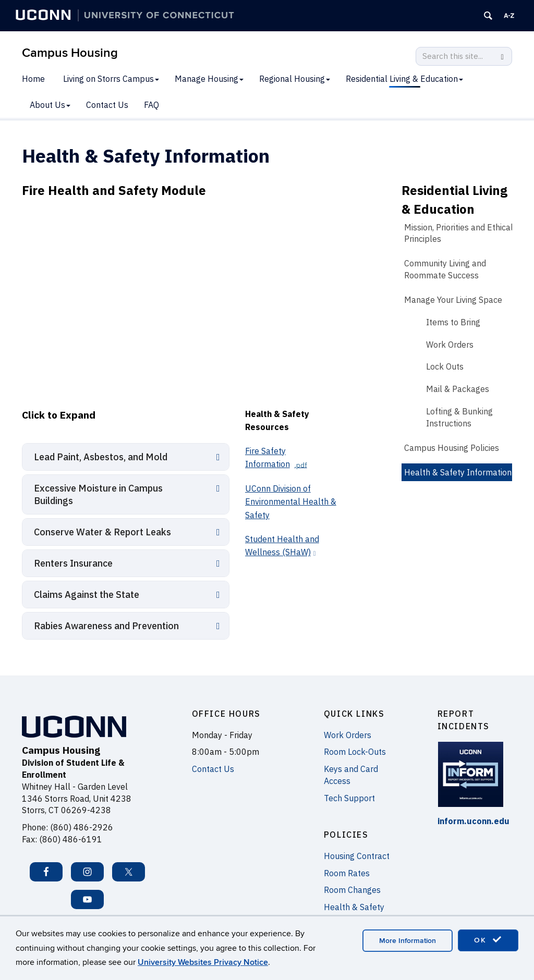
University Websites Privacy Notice (203, 962)
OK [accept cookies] (488, 940)
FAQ (151, 105)
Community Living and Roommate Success (445, 269)
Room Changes (352, 890)
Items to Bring (453, 322)
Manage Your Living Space (453, 300)
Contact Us (107, 105)
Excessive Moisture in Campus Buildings (98, 494)
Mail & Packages (458, 389)
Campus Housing (70, 53)
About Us (50, 105)
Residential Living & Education (404, 79)
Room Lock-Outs (355, 752)
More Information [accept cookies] (408, 941)
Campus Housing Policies (452, 448)
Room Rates (347, 873)
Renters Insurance (73, 563)
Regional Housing (295, 79)
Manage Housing (209, 79)
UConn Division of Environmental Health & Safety (291, 502)
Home (33, 79)
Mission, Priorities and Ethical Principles (459, 233)
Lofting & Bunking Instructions (459, 417)
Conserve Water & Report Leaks (102, 532)
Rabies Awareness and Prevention (106, 626)
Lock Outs (445, 366)
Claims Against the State (87, 595)
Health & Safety (354, 907)
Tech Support (349, 798)
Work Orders (450, 345)
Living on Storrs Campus (111, 79)
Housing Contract (357, 856)
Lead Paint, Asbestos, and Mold (101, 457)
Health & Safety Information (458, 472)
